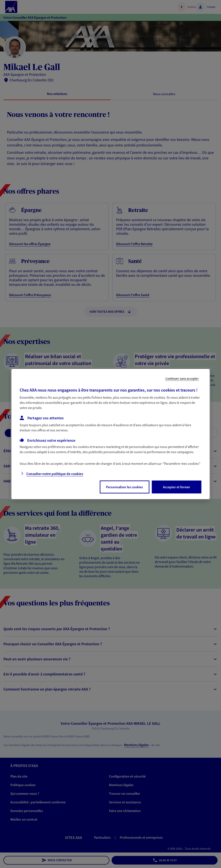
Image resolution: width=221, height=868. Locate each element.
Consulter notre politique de (55, 474)
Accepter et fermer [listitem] (177, 487)
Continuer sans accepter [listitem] (182, 379)
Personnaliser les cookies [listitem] (124, 487)
